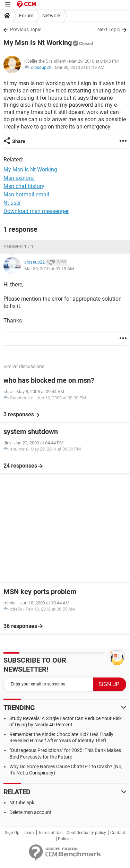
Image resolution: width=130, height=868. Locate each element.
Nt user (12, 203)
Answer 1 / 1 (19, 247)
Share (19, 141)
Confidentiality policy (86, 833)
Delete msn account (31, 812)
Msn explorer (19, 178)
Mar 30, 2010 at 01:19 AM (80, 67)
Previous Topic (26, 29)
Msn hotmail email (26, 194)
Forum (26, 16)
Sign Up (12, 833)
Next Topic (109, 29)
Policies (65, 839)
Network (51, 16)
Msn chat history (24, 186)
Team (29, 833)
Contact (118, 833)
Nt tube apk (22, 803)
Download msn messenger (36, 211)
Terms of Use (50, 833)
